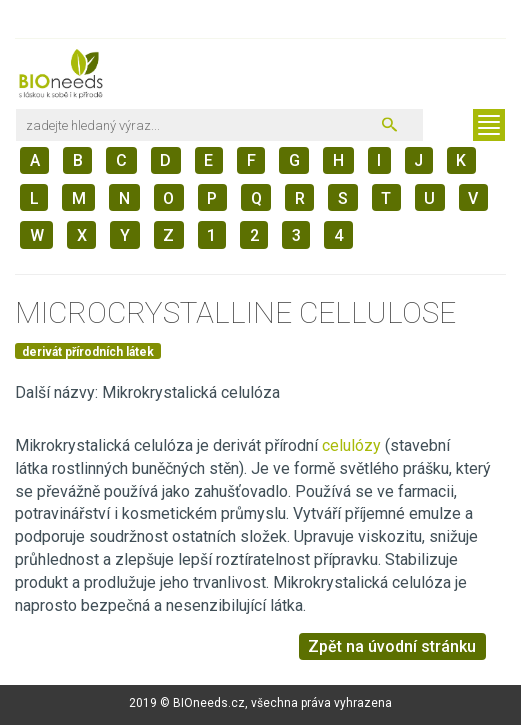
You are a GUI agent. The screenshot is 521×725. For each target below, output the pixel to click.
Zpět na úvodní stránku (392, 646)
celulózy (353, 445)
